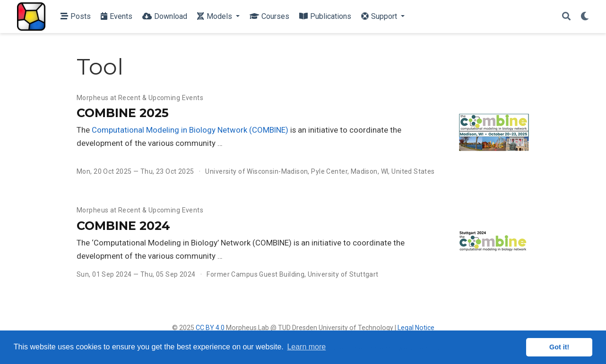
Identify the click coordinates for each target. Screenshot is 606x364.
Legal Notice (416, 328)
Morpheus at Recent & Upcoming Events (140, 98)
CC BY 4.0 (210, 328)
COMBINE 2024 (123, 226)
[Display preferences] (585, 17)
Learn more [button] (306, 347)
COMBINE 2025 (123, 113)
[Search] (566, 17)
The (84, 130)
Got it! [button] (559, 347)
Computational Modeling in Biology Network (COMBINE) (190, 130)
